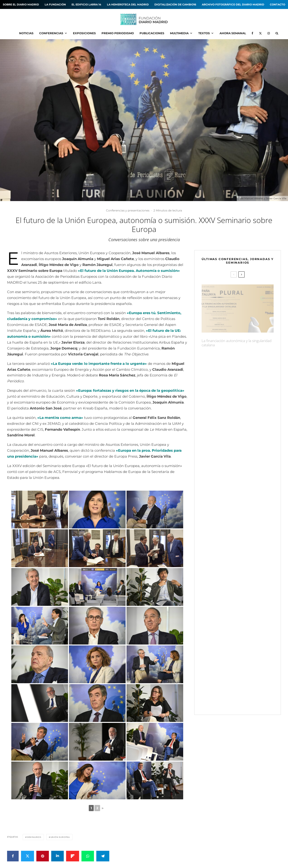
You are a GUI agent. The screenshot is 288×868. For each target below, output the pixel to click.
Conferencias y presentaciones (128, 210)
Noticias (26, 33)
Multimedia (179, 33)
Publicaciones (152, 33)
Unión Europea (60, 837)
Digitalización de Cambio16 (175, 4)
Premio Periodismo (118, 33)
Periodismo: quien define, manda (228, 408)
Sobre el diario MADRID (21, 4)
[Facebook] (252, 33)
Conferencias (51, 33)
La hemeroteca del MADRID (128, 4)
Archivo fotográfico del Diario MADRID (233, 4)
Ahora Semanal (233, 33)
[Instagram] (269, 33)
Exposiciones (84, 33)
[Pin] (43, 856)
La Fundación (55, 4)
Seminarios (34, 837)
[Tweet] (28, 856)
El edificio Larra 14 (86, 4)
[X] (260, 33)
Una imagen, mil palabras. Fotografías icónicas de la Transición (231, 477)
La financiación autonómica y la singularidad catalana (237, 341)
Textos (204, 33)
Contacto (277, 4)
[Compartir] (13, 856)
